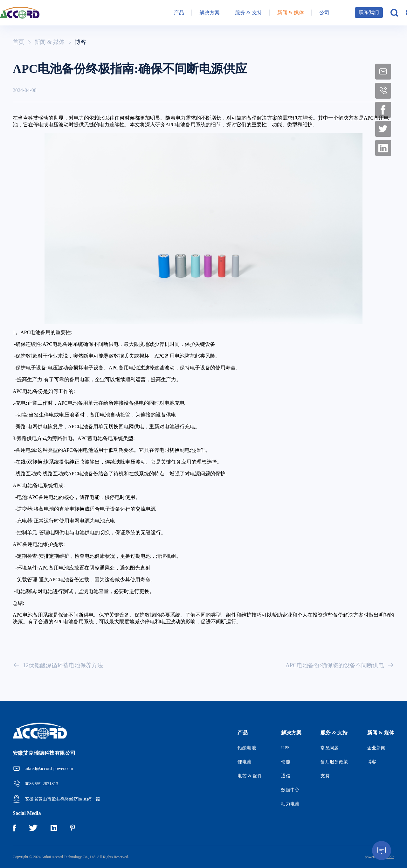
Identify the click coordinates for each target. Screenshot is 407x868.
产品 (179, 13)
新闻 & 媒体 (291, 13)
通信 (286, 776)
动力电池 (290, 804)
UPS (285, 748)
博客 (80, 42)
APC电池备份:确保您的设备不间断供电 (340, 665)
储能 (286, 762)
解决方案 (210, 13)
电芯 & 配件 (250, 776)
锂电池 (244, 762)
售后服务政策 (334, 762)
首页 (18, 42)
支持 (325, 776)
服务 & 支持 (248, 13)
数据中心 (290, 790)
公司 (324, 13)
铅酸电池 (247, 748)
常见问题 (330, 748)
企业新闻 (376, 748)
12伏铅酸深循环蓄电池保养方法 (58, 665)
